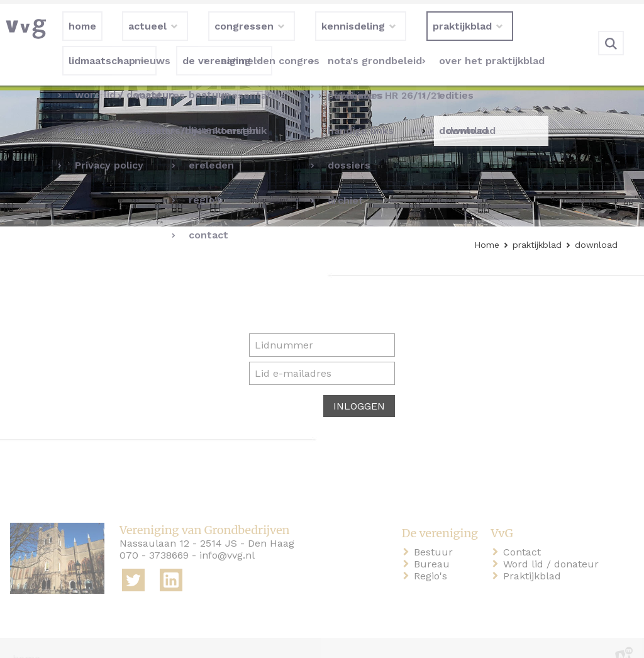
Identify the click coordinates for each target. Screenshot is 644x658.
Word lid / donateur (553, 544)
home (26, 638)
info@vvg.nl (227, 535)
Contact (525, 532)
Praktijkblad (535, 556)
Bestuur (436, 532)
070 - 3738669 (154, 535)
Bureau (434, 544)
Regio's (433, 556)
